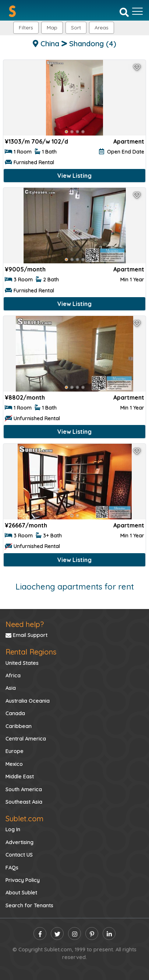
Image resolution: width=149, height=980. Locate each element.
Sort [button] (76, 28)
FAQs (12, 868)
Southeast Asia (24, 802)
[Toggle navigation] (137, 11)
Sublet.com (24, 819)
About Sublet (21, 893)
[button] (102, 28)
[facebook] (40, 934)
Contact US (19, 855)
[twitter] (57, 934)
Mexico (14, 764)
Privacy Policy (23, 880)
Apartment (129, 141)
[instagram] (74, 934)
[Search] (124, 12)
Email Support (26, 635)
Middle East (20, 777)
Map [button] (52, 28)
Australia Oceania (28, 701)
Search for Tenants (29, 905)
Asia (11, 688)
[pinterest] (92, 934)
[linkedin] (109, 934)
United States (22, 663)
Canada (15, 713)
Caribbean (19, 726)
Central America (26, 739)
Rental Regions (31, 652)
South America (24, 789)
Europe (15, 751)
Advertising (19, 842)
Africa (13, 675)
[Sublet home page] (12, 11)
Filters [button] (26, 28)
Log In (13, 829)
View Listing (74, 176)
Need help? (25, 624)
